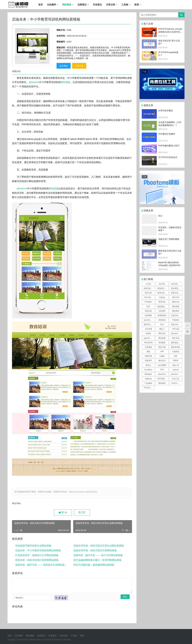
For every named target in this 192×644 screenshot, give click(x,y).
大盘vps (162, 297)
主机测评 (51, 5)
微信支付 (162, 361)
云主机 (148, 284)
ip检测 (148, 333)
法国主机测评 (176, 315)
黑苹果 (176, 361)
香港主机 (162, 302)
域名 (176, 356)
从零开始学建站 (166, 111)
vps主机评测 (149, 320)
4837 (148, 306)
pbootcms (34, 82)
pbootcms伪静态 (177, 333)
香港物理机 (162, 315)
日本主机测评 (149, 297)
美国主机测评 (176, 293)
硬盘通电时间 (163, 306)
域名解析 (162, 343)
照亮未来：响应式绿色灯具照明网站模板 (37, 560)
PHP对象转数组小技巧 (169, 146)
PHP (162, 370)
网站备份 (148, 374)
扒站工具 (176, 379)
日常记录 (111, 5)
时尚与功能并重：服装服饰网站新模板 (94, 565)
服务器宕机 (176, 347)
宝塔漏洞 (148, 347)
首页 (40, 5)
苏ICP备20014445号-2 (54, 640)
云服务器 (176, 352)
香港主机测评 (163, 293)
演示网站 (64, 66)
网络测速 (176, 306)
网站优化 (162, 333)
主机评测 (148, 329)
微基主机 (176, 302)
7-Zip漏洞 (148, 383)
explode (176, 370)
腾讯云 (148, 365)
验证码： (20, 598)
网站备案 (162, 338)
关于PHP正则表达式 (168, 157)
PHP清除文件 (163, 379)
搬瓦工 (162, 329)
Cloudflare (148, 370)
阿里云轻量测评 (177, 324)
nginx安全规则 (149, 338)
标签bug (148, 379)
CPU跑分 (148, 302)
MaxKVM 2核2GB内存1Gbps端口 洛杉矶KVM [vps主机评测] (169, 265)
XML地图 (67, 640)
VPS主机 (176, 329)
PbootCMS (148, 343)
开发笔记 (97, 5)
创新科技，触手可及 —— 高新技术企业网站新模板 (41, 565)
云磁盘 (162, 356)
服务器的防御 (176, 343)
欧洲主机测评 (149, 288)
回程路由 (162, 320)
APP (162, 352)
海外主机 (148, 293)
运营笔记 (82, 5)
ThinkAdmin (148, 388)
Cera (162, 324)
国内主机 (176, 297)
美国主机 (148, 311)
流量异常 (148, 361)
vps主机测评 (176, 284)
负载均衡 (148, 356)
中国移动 (176, 320)
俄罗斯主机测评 (149, 324)
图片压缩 (176, 338)
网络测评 (176, 311)
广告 (144, 72)
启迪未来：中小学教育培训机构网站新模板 (38, 550)
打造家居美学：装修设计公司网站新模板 (37, 555)
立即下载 (79, 66)
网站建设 (162, 383)
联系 (137, 5)
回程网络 (148, 315)
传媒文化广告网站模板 (169, 239)
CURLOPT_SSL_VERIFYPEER (177, 383)
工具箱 (125, 5)
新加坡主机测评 (163, 288)
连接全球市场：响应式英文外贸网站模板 (95, 550)
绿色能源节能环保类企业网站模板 (33, 546)
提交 (125, 597)
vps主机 (162, 284)
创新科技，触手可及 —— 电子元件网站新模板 (98, 555)
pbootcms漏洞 (177, 374)
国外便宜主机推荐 (177, 288)
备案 (148, 352)
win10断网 (162, 365)
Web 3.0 (176, 365)
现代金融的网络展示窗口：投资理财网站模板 (97, 560)
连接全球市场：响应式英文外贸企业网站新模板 (99, 546)
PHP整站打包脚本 (167, 134)
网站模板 (67, 5)
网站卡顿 (162, 347)
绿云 (160, 216)
